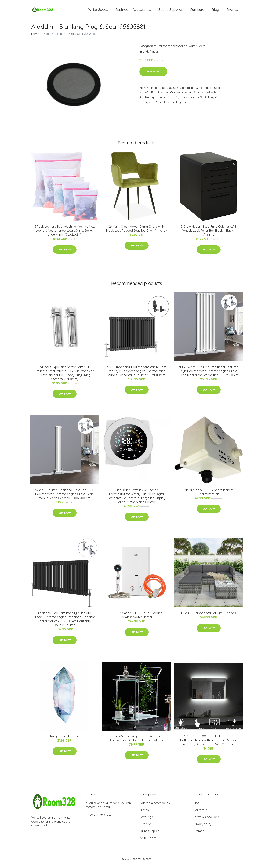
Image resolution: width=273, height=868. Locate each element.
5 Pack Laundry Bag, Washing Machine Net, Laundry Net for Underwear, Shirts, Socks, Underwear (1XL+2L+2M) (65, 233)
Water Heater (197, 49)
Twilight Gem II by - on (65, 739)
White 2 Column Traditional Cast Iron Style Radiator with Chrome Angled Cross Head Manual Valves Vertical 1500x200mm (64, 497)
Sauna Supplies (171, 11)
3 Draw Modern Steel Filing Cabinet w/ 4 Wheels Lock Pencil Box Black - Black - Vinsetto (209, 233)
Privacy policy (202, 827)
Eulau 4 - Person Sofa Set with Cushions (209, 616)
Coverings (146, 820)
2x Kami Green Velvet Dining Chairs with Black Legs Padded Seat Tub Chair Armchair (137, 231)
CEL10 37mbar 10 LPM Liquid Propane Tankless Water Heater (137, 618)
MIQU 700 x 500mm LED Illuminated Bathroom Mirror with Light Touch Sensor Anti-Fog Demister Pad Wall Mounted (209, 743)
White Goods (98, 11)
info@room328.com (98, 818)
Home (35, 36)
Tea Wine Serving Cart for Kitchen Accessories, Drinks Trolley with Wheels (136, 741)
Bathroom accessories (172, 49)
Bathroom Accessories (133, 11)
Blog (215, 11)
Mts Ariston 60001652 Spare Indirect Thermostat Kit (209, 495)
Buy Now (153, 74)
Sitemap (199, 834)
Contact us (200, 813)
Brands (232, 11)
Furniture (197, 11)
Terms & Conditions (206, 820)
